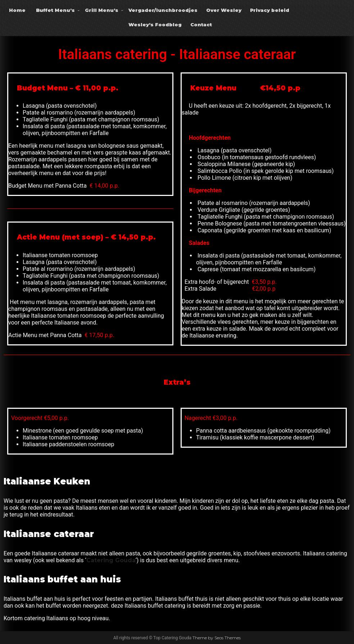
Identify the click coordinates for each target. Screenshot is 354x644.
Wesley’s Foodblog (155, 24)
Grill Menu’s (102, 10)
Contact (201, 24)
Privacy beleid (270, 10)
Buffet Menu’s (55, 10)
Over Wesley (224, 10)
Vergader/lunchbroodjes (163, 10)
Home (17, 10)
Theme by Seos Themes (217, 638)
